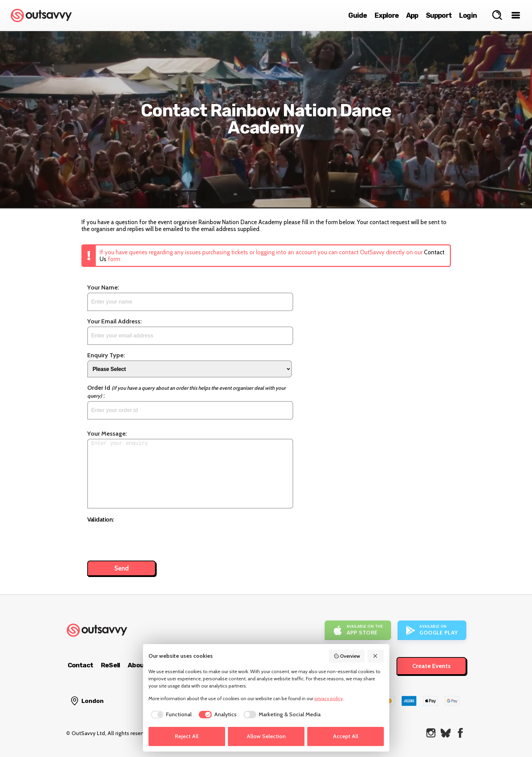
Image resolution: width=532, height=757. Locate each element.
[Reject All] (376, 656)
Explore (387, 15)
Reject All (187, 736)
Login (468, 15)
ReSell (110, 665)
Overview (347, 656)
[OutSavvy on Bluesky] (446, 733)
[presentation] (139, 538)
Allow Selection (266, 736)
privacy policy (329, 698)
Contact (80, 665)
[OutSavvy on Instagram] (431, 733)
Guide (358, 15)
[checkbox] (170, 715)
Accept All (346, 736)
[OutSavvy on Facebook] (460, 733)
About (137, 665)
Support (439, 15)
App (412, 15)
